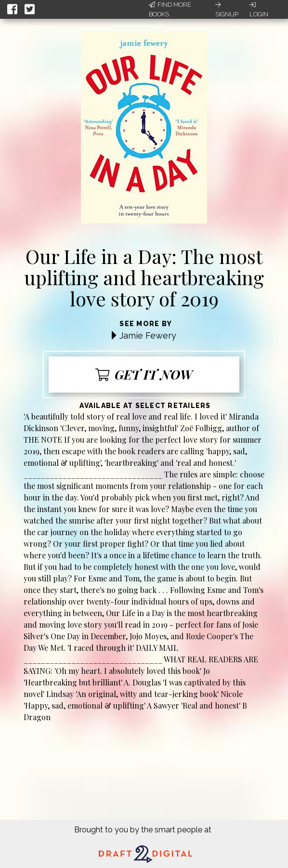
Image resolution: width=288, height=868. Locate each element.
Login (259, 10)
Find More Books (170, 9)
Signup (227, 10)
